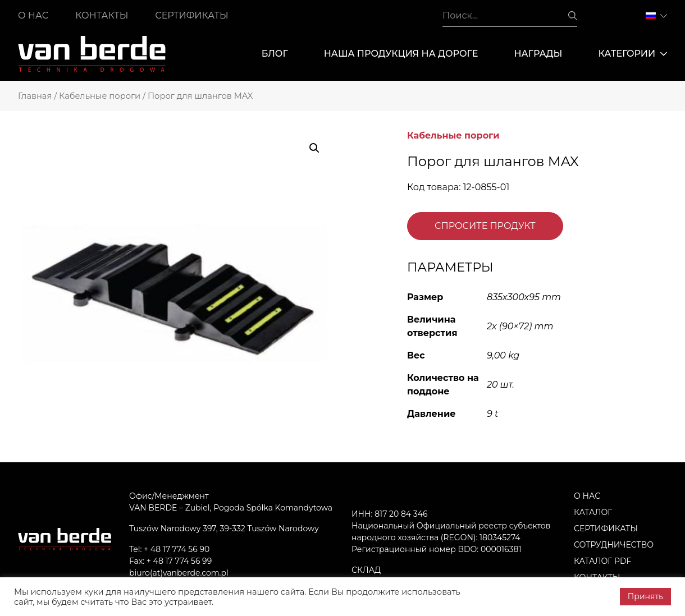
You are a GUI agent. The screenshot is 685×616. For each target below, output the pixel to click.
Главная (35, 96)
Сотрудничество (614, 545)
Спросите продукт (485, 226)
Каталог (593, 512)
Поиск (573, 16)
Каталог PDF (602, 561)
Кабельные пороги (100, 96)
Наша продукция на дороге (401, 54)
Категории (633, 54)
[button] (314, 148)
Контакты (102, 15)
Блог (275, 54)
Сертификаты (191, 15)
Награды (538, 54)
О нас (33, 15)
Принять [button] (645, 596)
